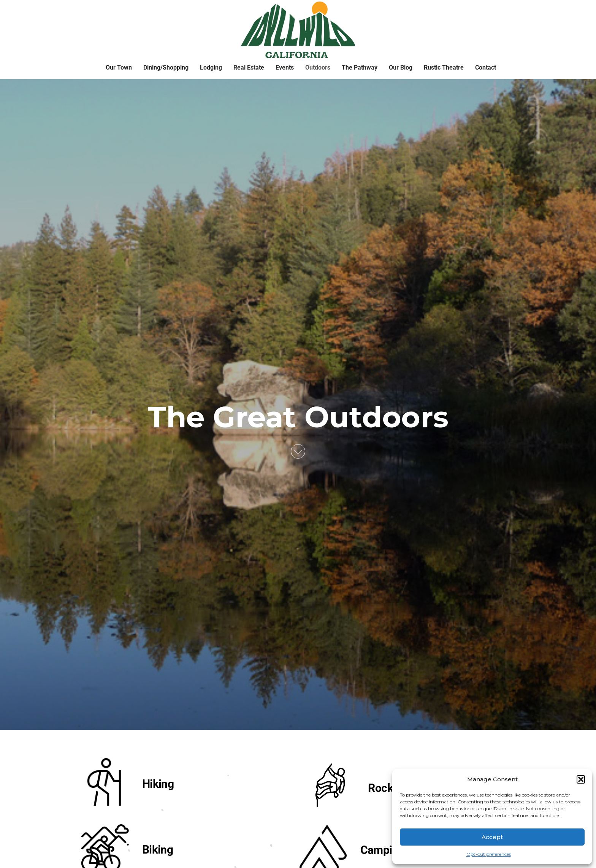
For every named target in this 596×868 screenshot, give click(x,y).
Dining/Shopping (166, 67)
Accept (492, 837)
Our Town (119, 67)
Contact (486, 67)
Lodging (211, 67)
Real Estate (249, 67)
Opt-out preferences (489, 854)
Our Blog (401, 67)
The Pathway (360, 67)
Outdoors (318, 67)
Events (285, 67)
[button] (581, 779)
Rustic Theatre (444, 67)
